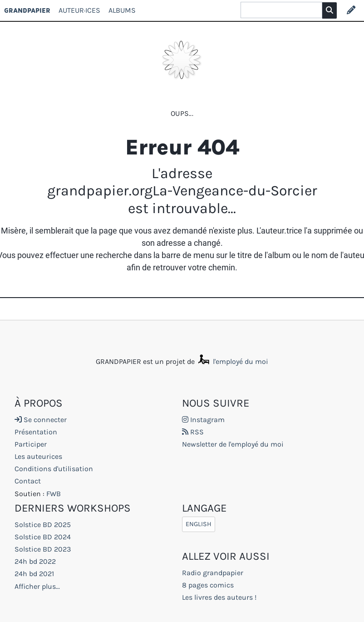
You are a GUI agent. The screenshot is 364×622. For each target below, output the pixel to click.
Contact (28, 481)
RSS (193, 432)
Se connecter (41, 420)
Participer (31, 444)
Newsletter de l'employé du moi (233, 444)
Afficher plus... (37, 586)
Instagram (203, 420)
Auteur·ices (79, 10)
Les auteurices (38, 456)
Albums (122, 10)
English (199, 525)
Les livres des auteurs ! (219, 597)
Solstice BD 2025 (43, 525)
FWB (54, 494)
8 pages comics (208, 585)
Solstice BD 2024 (43, 537)
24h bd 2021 (34, 574)
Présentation (36, 432)
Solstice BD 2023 (43, 549)
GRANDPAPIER (27, 10)
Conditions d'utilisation (54, 469)
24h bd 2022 (35, 561)
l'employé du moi (232, 361)
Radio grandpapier (213, 573)
